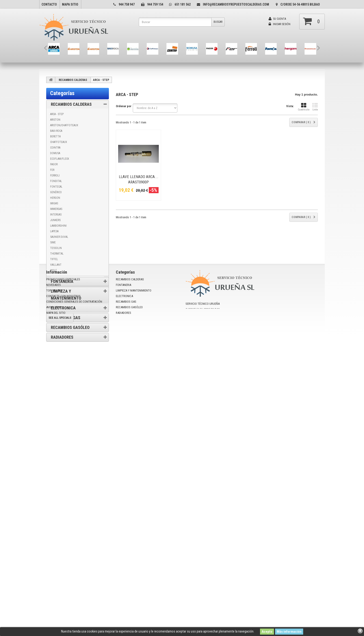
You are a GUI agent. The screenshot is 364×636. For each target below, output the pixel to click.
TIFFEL (54, 259)
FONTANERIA (62, 281)
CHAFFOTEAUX (59, 142)
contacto (49, 4)
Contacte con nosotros (63, 575)
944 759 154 (155, 4)
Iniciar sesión (279, 24)
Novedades (54, 563)
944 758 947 (127, 4)
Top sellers (54, 569)
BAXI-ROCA (56, 131)
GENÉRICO (56, 192)
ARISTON (55, 120)
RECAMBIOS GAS (66, 318)
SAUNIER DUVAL (59, 237)
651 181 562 (183, 4)
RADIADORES (62, 337)
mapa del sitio (56, 591)
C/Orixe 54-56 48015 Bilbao (300, 4)
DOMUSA (55, 153)
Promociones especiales (78, 418)
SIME (53, 242)
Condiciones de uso (66, 375)
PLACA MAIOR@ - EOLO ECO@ (68, 500)
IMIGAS (54, 203)
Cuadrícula (304, 107)
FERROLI (55, 176)
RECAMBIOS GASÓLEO (70, 327)
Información (64, 354)
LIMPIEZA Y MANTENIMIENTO (66, 295)
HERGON (55, 198)
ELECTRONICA (63, 308)
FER (52, 170)
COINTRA (55, 148)
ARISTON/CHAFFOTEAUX (64, 125)
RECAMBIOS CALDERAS (73, 80)
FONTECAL (56, 187)
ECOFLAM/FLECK (60, 159)
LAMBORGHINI (58, 226)
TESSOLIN (56, 248)
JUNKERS (55, 220)
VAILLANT (56, 265)
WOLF (54, 270)
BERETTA (55, 136)
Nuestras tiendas (64, 402)
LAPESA (54, 231)
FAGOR (54, 164)
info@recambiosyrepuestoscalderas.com (236, 4)
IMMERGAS (56, 209)
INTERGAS (56, 215)
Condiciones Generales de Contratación (78, 382)
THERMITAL (57, 254)
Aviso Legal (61, 389)
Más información (289, 632)
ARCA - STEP (57, 114)
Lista (315, 107)
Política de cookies (66, 368)
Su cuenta (277, 19)
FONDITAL (56, 181)
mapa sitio (70, 4)
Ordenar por (124, 106)
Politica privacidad (65, 395)
